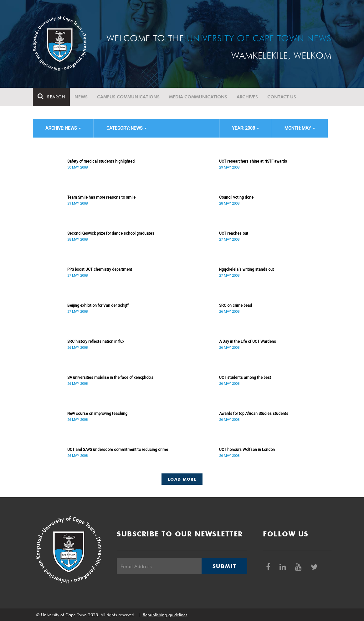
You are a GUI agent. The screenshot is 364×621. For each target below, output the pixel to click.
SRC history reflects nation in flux (96, 342)
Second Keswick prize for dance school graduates (111, 233)
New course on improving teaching (97, 414)
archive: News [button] (63, 128)
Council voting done (236, 197)
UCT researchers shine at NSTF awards (253, 161)
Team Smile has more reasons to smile (101, 197)
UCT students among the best (245, 378)
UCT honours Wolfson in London (247, 450)
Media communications (198, 97)
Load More (182, 479)
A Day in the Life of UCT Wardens (248, 342)
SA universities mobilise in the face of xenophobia (110, 378)
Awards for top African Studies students (254, 414)
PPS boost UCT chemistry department (100, 269)
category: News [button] (127, 128)
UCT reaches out (234, 233)
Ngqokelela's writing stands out (246, 269)
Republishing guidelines (165, 615)
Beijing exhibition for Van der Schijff (98, 305)
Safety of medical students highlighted (101, 161)
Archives (247, 97)
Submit (224, 566)
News (81, 97)
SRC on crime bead (236, 305)
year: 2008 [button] (246, 128)
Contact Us (282, 97)
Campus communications (128, 97)
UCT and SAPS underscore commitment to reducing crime (118, 450)
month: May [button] (300, 128)
